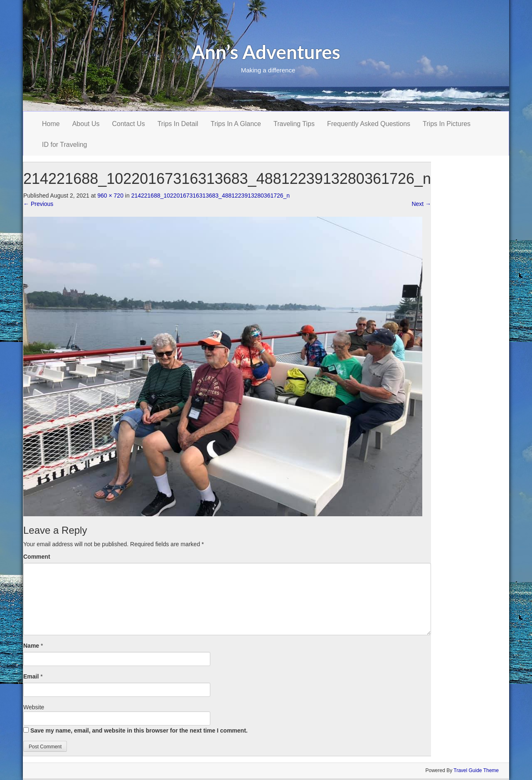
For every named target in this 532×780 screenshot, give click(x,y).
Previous (38, 204)
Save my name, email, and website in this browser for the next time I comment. (139, 730)
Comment (37, 557)
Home (51, 124)
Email (31, 676)
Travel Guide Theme (476, 770)
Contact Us (129, 124)
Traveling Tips (294, 124)
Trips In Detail (178, 124)
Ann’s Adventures (266, 52)
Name (31, 646)
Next (421, 204)
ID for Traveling (64, 145)
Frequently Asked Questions (369, 124)
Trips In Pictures (447, 124)
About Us (86, 124)
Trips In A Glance (236, 124)
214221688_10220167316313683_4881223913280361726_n (211, 196)
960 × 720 (110, 196)
